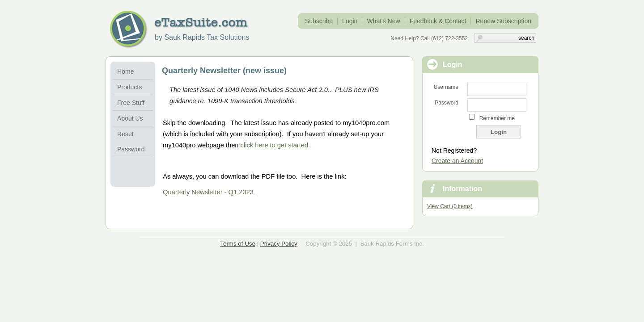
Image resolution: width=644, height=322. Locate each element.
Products (129, 87)
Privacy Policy (279, 244)
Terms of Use (238, 244)
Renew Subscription (503, 21)
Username (446, 87)
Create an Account (457, 161)
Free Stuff (131, 103)
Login (350, 21)
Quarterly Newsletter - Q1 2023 (209, 192)
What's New (383, 21)
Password (447, 103)
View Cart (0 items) (450, 206)
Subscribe (319, 21)
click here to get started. (275, 145)
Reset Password (131, 142)
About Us (130, 118)
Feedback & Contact (438, 21)
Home (125, 71)
